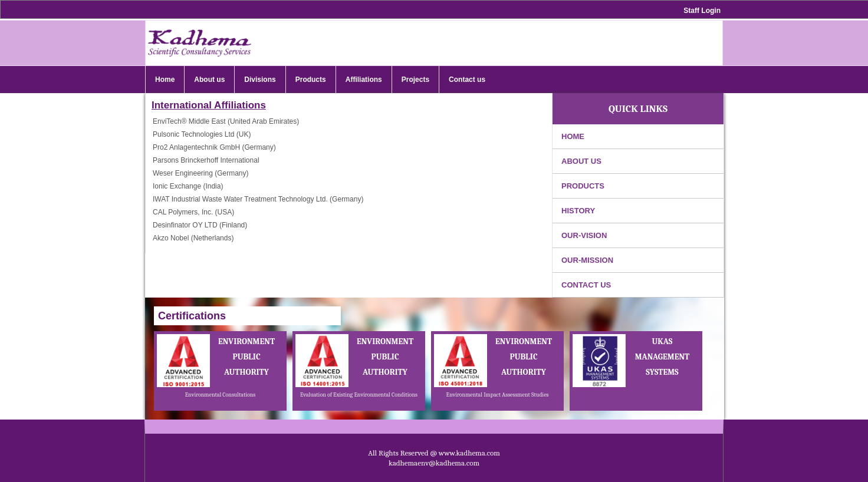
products (583, 186)
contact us (586, 285)
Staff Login (702, 11)
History (578, 211)
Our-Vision (584, 235)
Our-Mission (587, 260)
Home (573, 136)
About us (581, 161)
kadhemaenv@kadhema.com (434, 463)
